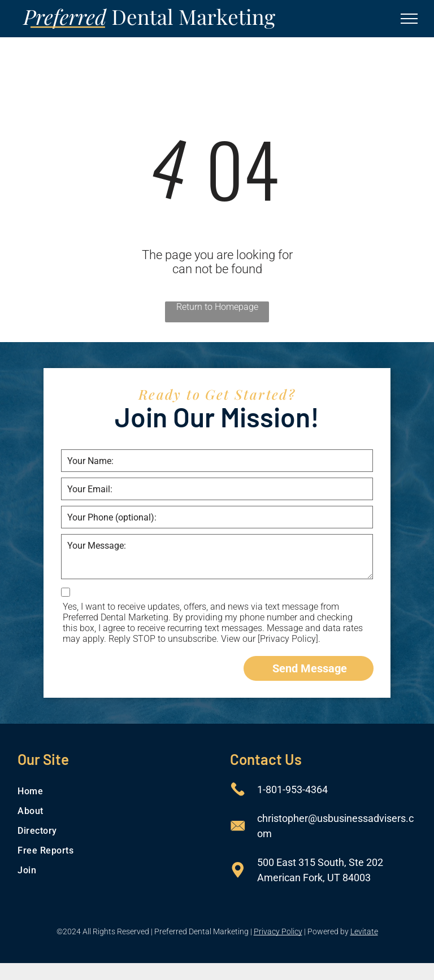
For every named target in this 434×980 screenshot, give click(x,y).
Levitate (364, 931)
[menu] (409, 19)
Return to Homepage (217, 307)
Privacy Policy (278, 931)
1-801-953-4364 (292, 789)
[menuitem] (110, 791)
